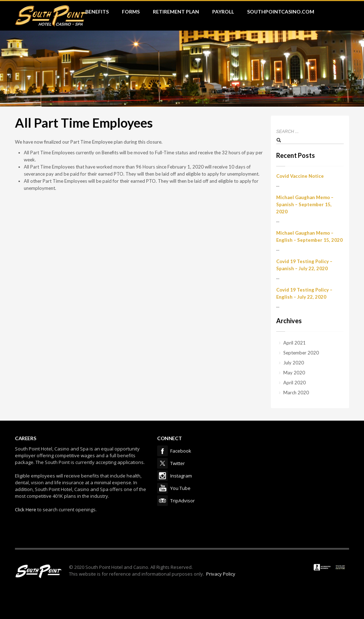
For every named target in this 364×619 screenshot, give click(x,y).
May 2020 (294, 373)
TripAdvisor (162, 501)
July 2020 (294, 363)
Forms (131, 12)
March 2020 (296, 393)
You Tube (162, 488)
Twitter (162, 463)
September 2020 (301, 353)
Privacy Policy (221, 574)
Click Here (26, 509)
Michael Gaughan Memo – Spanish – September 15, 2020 (305, 204)
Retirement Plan (176, 12)
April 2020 (295, 383)
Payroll (223, 12)
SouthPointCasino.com (281, 12)
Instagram (162, 476)
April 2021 (295, 343)
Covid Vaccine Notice (300, 176)
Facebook (162, 451)
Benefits (97, 12)
